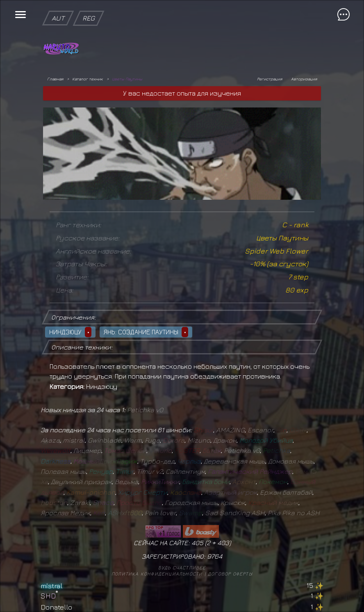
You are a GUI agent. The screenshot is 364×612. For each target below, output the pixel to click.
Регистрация (270, 79)
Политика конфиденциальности (157, 574)
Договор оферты (230, 574)
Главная (55, 79)
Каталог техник (88, 79)
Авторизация (304, 79)
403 (223, 543)
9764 (215, 556)
